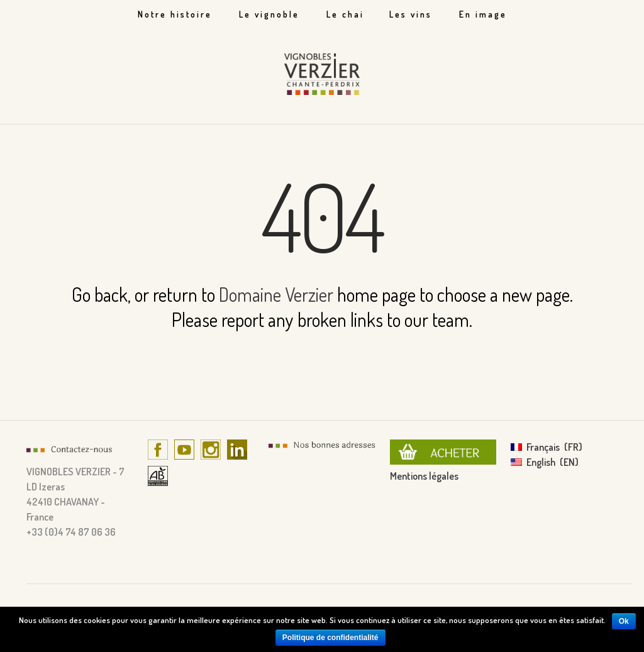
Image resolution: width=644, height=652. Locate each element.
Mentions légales (424, 476)
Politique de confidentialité (330, 638)
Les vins (411, 14)
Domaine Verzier (276, 294)
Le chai (345, 14)
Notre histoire (175, 14)
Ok (624, 621)
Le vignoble (269, 14)
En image (483, 14)
